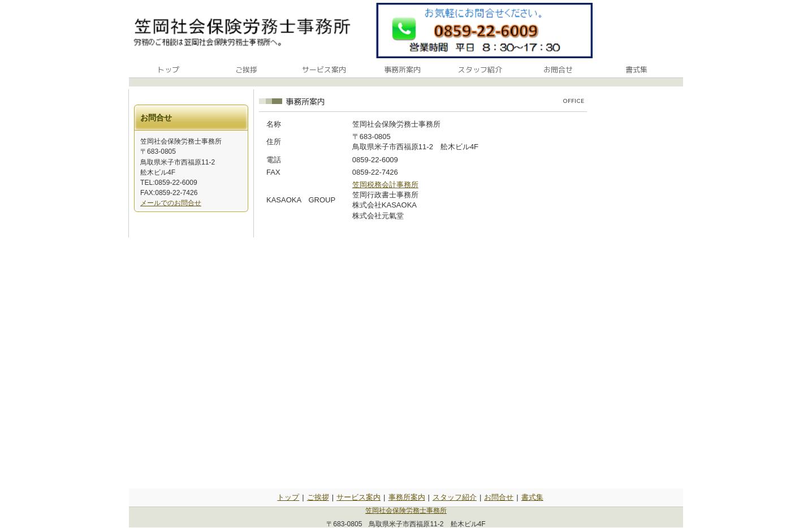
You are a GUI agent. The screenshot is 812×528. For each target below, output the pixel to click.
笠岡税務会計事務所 (385, 185)
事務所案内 (407, 497)
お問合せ (499, 497)
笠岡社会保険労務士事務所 (406, 510)
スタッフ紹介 (455, 497)
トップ (288, 497)
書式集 (532, 497)
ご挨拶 (318, 497)
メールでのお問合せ (171, 203)
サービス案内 (359, 497)
